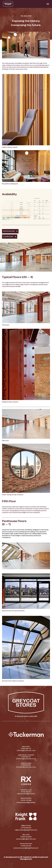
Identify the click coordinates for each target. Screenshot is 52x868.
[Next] (46, 556)
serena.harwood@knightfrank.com (26, 848)
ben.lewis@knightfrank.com (26, 839)
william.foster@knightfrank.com (26, 830)
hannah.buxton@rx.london (26, 803)
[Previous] (6, 556)
